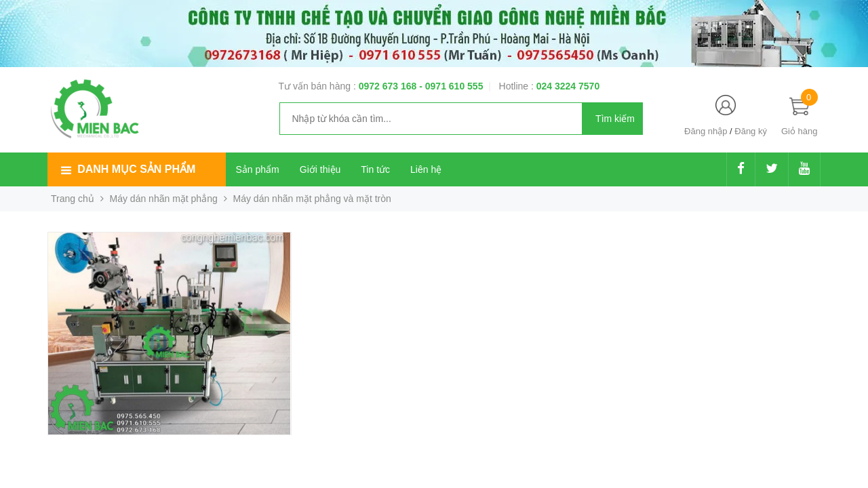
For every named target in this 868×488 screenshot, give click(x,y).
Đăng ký (751, 131)
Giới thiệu (320, 169)
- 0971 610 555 (451, 86)
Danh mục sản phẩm (136, 169)
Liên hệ (426, 169)
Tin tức (375, 169)
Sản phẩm (258, 169)
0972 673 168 (389, 86)
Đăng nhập (706, 131)
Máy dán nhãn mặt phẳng (164, 199)
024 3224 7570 (568, 86)
